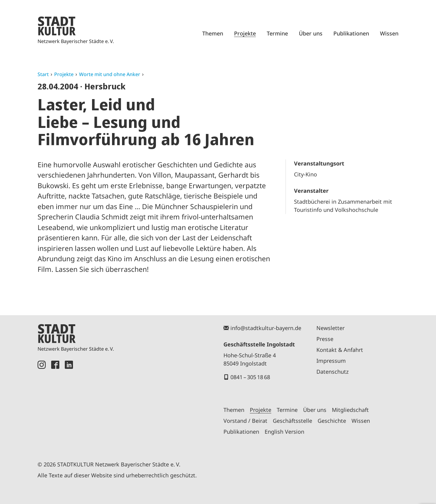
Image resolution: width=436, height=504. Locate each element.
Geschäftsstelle (292, 421)
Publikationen (351, 33)
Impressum (331, 361)
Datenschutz (332, 372)
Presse (325, 339)
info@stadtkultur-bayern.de (266, 328)
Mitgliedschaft (350, 410)
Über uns (311, 33)
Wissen (389, 33)
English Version (284, 432)
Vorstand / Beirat (245, 421)
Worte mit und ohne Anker (110, 74)
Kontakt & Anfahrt (340, 350)
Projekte (245, 33)
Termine (277, 33)
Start (43, 74)
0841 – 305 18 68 (250, 377)
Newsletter (330, 328)
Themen (213, 33)
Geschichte (332, 421)
